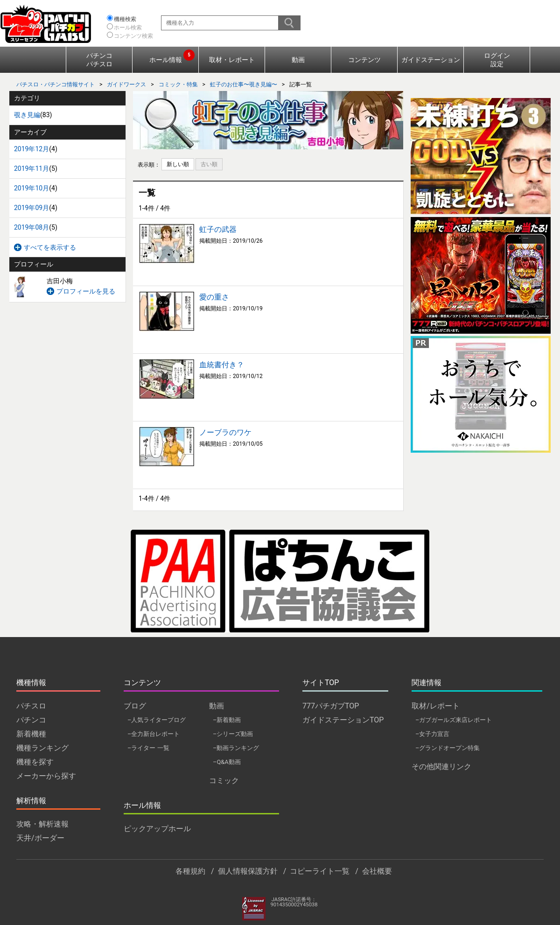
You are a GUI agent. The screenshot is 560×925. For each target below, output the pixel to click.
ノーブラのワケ (225, 432)
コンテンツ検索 (133, 36)
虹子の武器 (218, 229)
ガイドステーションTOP (343, 720)
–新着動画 (227, 720)
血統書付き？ (222, 365)
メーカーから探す (46, 776)
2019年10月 (31, 188)
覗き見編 (27, 115)
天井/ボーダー (40, 838)
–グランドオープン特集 (448, 748)
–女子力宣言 (432, 734)
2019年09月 (31, 208)
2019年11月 (31, 168)
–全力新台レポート (154, 734)
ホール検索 (128, 28)
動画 (298, 60)
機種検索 (125, 19)
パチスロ (31, 706)
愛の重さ (214, 297)
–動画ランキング (236, 748)
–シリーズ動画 (233, 734)
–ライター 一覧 (148, 748)
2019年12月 (31, 149)
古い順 (209, 164)
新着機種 (31, 734)
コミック (224, 781)
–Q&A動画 (227, 762)
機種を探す (35, 762)
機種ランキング (42, 748)
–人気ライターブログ (157, 720)
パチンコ (31, 720)
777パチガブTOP (331, 706)
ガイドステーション (431, 60)
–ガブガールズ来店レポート (454, 720)
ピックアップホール (157, 829)
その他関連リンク (441, 767)
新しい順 (178, 164)
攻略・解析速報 (42, 824)
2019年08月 (31, 227)
